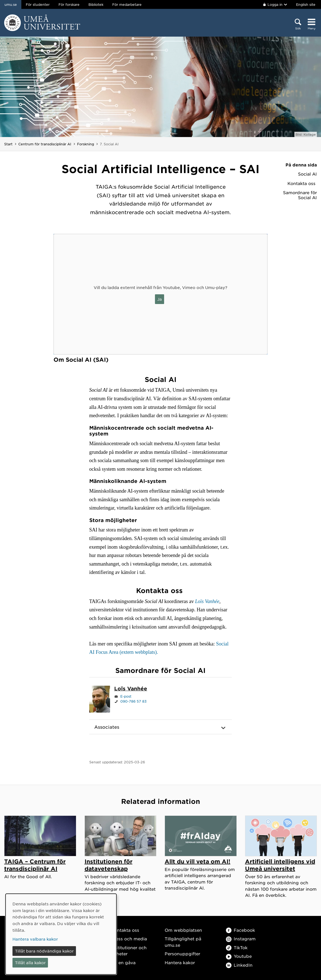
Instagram (241, 939)
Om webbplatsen (183, 930)
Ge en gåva (123, 962)
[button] (161, 727)
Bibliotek (96, 4)
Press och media (129, 939)
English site (306, 4)
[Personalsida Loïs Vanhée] (131, 689)
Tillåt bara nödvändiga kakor (44, 951)
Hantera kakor (180, 962)
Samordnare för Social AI (300, 195)
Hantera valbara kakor (35, 939)
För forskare (69, 4)
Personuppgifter (182, 954)
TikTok (237, 947)
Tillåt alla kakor (30, 963)
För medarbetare (127, 4)
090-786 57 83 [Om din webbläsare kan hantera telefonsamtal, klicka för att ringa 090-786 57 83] (133, 701)
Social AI (307, 174)
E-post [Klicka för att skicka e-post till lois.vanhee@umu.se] (126, 696)
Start (8, 144)
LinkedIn (239, 965)
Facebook (240, 930)
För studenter (38, 4)
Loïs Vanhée (207, 601)
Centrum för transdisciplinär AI (45, 144)
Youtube (239, 956)
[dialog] (61, 934)
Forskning (86, 144)
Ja (160, 299)
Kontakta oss (302, 183)
